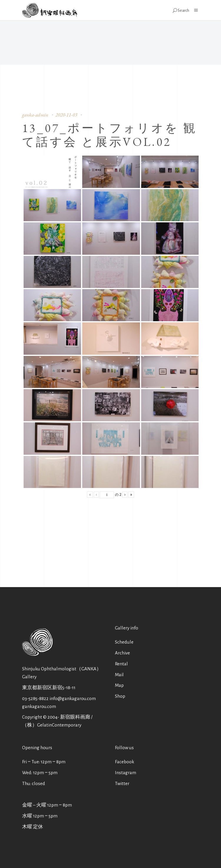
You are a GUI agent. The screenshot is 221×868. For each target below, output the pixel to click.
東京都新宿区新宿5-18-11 (49, 688)
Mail (119, 675)
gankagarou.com (39, 706)
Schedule (124, 642)
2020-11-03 (66, 115)
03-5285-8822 (35, 698)
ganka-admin (35, 115)
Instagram (126, 773)
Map (119, 685)
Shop (120, 696)
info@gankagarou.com (73, 698)
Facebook (124, 762)
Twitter (122, 783)
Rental (121, 664)
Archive (122, 653)
